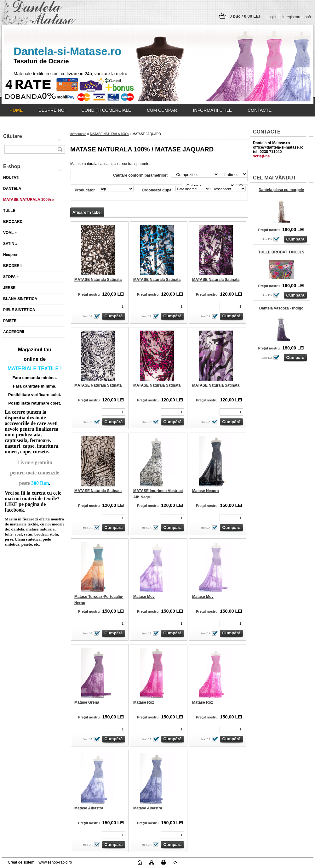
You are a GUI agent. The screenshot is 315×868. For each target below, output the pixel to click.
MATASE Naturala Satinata (98, 280)
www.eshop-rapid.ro (55, 862)
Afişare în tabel (87, 212)
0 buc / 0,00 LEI (245, 16)
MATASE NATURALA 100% (109, 134)
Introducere (78, 134)
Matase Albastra (89, 808)
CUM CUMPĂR (162, 110)
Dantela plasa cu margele (281, 190)
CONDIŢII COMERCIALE (106, 110)
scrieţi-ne (261, 156)
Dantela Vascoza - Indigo (281, 308)
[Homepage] (16, 110)
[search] (60, 149)
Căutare (13, 136)
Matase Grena (87, 702)
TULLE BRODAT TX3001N (281, 252)
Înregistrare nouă (297, 17)
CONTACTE (260, 110)
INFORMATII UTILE (212, 110)
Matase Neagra (206, 491)
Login (271, 17)
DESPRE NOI (52, 110)
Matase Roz (144, 702)
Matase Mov (144, 597)
